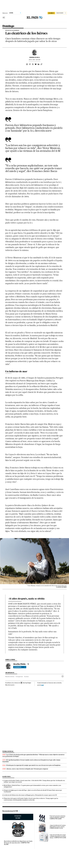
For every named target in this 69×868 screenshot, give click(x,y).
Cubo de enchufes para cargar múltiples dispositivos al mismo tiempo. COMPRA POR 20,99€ (58, 836)
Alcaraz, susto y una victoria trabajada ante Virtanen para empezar (27, 769)
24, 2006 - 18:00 (34, 60)
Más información (10, 685)
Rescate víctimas (10, 677)
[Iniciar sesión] (61, 13)
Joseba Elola (34, 57)
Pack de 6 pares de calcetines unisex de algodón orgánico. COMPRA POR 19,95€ (57, 817)
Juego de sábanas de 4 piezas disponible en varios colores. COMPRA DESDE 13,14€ (58, 827)
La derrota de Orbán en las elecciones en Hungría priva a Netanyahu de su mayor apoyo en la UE (30, 795)
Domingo (8, 26)
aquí (42, 685)
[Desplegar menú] (4, 18)
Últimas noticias (8, 751)
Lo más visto (6, 777)
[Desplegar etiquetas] (63, 676)
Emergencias (19, 677)
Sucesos (26, 677)
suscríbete (51, 13)
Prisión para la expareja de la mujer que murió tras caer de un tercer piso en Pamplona (33, 765)
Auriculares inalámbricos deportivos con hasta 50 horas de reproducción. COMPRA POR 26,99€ (18, 843)
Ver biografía (20, 667)
